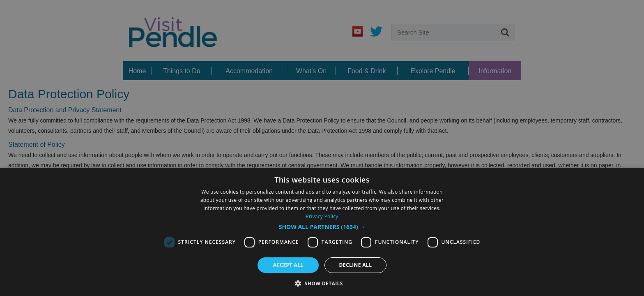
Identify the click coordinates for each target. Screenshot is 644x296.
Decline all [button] (356, 265)
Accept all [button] (288, 265)
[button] (322, 227)
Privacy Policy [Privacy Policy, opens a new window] (322, 216)
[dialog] (322, 148)
